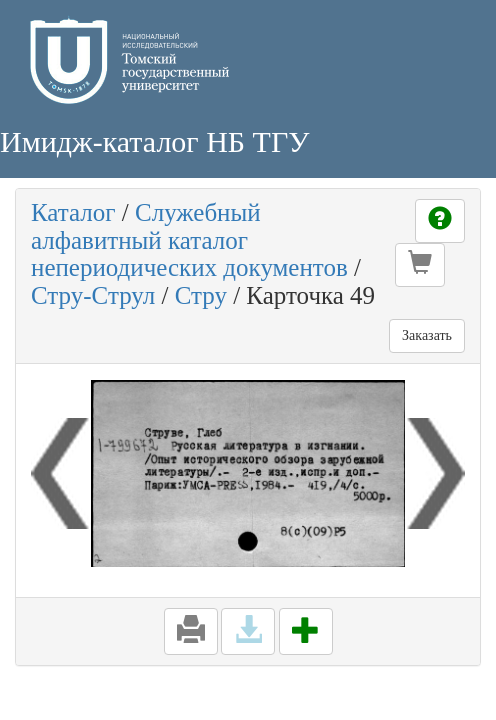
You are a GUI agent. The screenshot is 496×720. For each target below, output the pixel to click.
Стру (201, 295)
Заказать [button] (427, 335)
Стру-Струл (93, 295)
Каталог (73, 212)
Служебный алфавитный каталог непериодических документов (189, 240)
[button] (420, 265)
